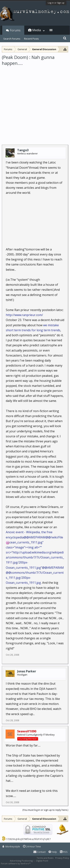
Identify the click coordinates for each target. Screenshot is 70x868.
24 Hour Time (32, 846)
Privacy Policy (62, 858)
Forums (15, 30)
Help (53, 852)
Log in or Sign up (56, 3)
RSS (64, 852)
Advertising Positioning (21, 861)
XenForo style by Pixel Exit (44, 863)
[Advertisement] (35, 103)
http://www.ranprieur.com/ (24, 315)
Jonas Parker (27, 671)
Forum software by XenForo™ (16, 863)
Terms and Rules (45, 858)
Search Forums (12, 39)
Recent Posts (31, 39)
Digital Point (42, 861)
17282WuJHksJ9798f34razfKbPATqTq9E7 (28, 839)
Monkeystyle (11, 846)
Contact (39, 852)
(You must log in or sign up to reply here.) (45, 810)
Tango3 (23, 150)
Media (37, 30)
